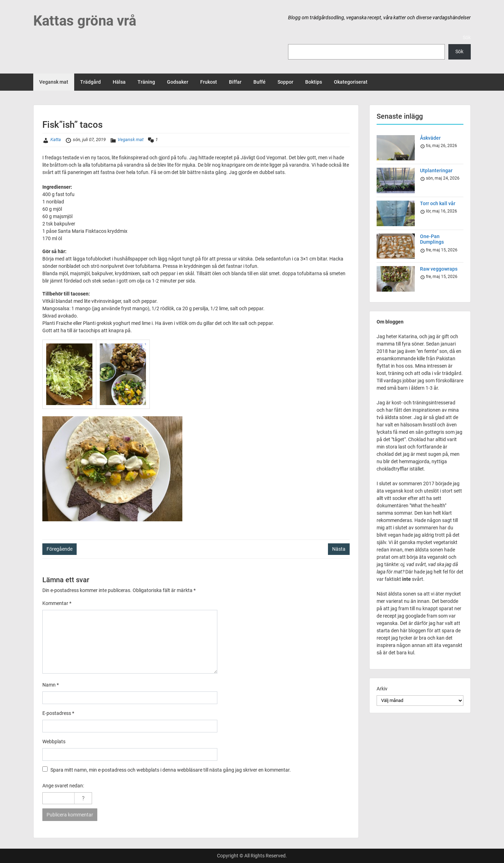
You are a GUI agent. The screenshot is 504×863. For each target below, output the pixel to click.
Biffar (235, 82)
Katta (56, 140)
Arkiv (382, 689)
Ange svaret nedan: (63, 786)
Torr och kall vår (438, 203)
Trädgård (90, 82)
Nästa (339, 549)
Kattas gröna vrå (85, 21)
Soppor (285, 82)
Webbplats (54, 742)
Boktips (314, 82)
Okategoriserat (351, 82)
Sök (467, 37)
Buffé (260, 82)
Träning (146, 82)
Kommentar (57, 603)
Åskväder (430, 138)
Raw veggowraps (439, 269)
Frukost (209, 82)
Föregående (59, 549)
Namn (51, 685)
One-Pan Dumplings (432, 239)
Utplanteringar (436, 170)
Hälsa (119, 82)
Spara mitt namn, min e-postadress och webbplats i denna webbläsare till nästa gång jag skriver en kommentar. (171, 770)
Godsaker (178, 82)
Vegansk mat (54, 82)
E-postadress (58, 713)
